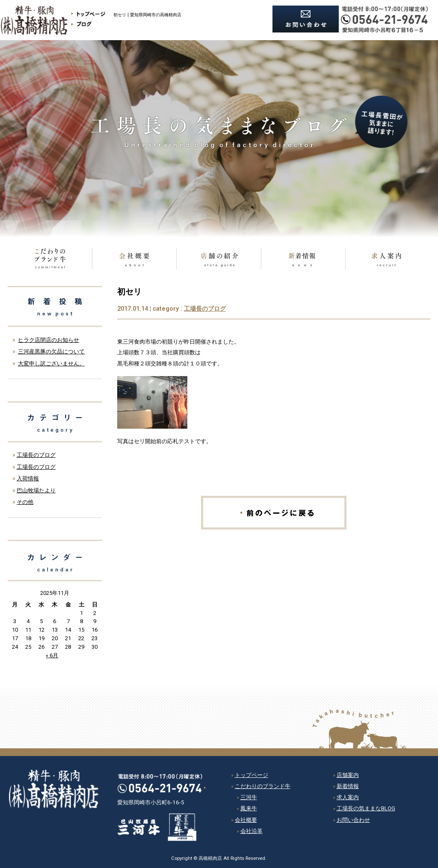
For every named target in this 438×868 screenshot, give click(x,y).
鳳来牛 (249, 808)
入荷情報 (28, 478)
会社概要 (246, 820)
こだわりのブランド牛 (263, 786)
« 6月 (52, 655)
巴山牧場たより (36, 490)
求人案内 (348, 797)
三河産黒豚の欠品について (51, 352)
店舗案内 (348, 775)
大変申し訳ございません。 (51, 363)
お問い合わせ (353, 820)
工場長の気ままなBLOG (366, 808)
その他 (25, 502)
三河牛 (249, 797)
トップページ (252, 775)
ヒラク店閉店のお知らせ (49, 340)
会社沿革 (252, 831)
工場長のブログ (205, 309)
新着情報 (348, 786)
